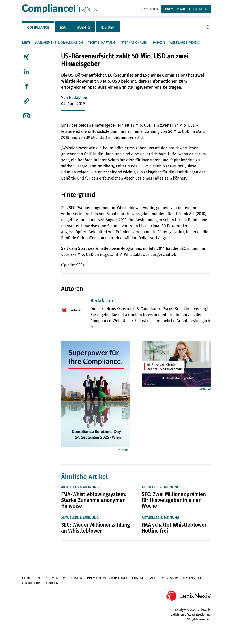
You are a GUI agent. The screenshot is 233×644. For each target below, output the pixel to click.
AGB (153, 578)
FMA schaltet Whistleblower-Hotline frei (175, 528)
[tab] (38, 27)
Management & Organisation (59, 43)
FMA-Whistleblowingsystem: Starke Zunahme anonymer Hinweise (94, 500)
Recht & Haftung (101, 43)
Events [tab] (84, 27)
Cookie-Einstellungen (40, 583)
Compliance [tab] (38, 27)
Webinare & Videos (185, 43)
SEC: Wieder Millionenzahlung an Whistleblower (95, 528)
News (26, 43)
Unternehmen (47, 578)
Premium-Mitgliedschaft (107, 578)
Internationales (133, 43)
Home (26, 578)
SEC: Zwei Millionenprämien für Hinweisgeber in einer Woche (174, 500)
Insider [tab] (108, 27)
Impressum (170, 578)
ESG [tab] (63, 27)
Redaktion (78, 98)
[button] (26, 101)
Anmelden (150, 9)
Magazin (158, 43)
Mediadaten (73, 578)
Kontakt (139, 578)
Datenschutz (194, 578)
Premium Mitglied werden (186, 9)
